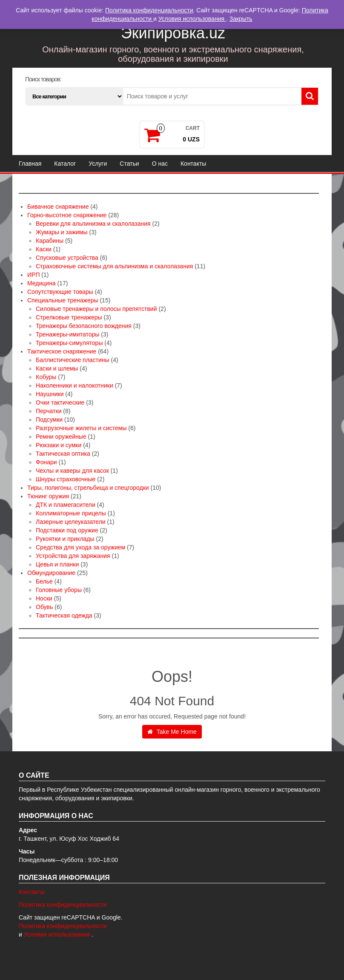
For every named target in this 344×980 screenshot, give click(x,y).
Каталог (65, 164)
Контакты (193, 164)
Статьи (129, 164)
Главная (30, 164)
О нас (160, 164)
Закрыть (241, 19)
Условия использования (58, 934)
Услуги (98, 164)
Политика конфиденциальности (63, 905)
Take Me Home (172, 732)
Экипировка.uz (173, 33)
